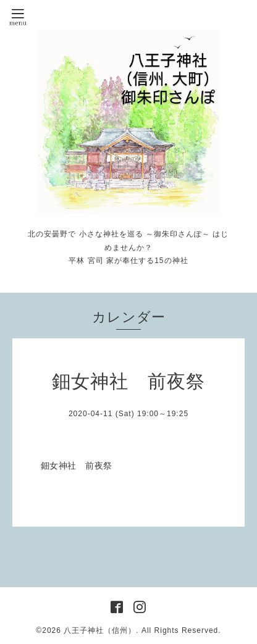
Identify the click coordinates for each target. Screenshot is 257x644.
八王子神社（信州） (100, 630)
